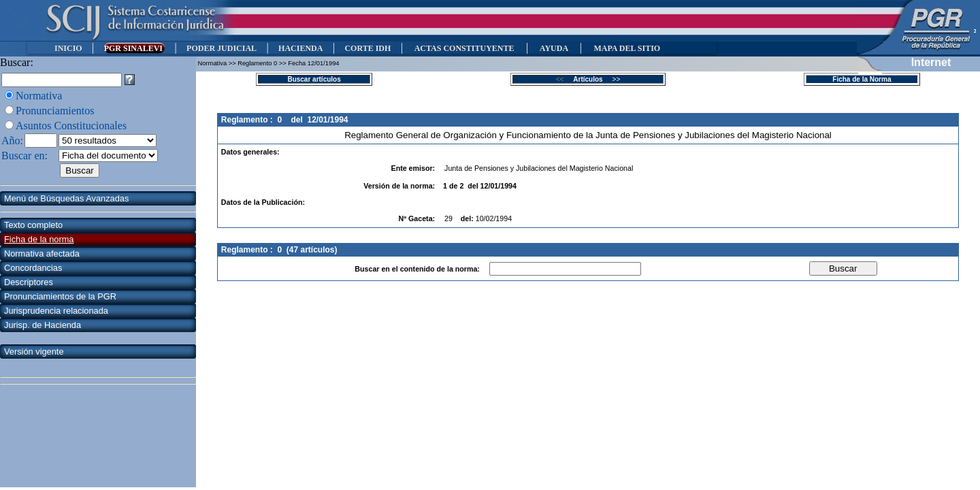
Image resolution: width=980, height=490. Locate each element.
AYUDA (554, 48)
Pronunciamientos (55, 111)
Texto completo (33, 225)
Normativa (39, 96)
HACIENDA (300, 48)
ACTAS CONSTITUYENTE (464, 48)
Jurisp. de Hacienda (43, 325)
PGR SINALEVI (134, 48)
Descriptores (29, 282)
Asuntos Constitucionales (71, 126)
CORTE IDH (367, 48)
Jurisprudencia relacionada (56, 311)
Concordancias (33, 268)
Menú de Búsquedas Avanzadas (66, 198)
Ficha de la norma (39, 239)
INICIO (68, 48)
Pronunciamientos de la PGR (60, 296)
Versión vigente (34, 352)
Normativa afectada (42, 254)
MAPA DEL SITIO (627, 48)
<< (564, 79)
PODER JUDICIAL (222, 48)
